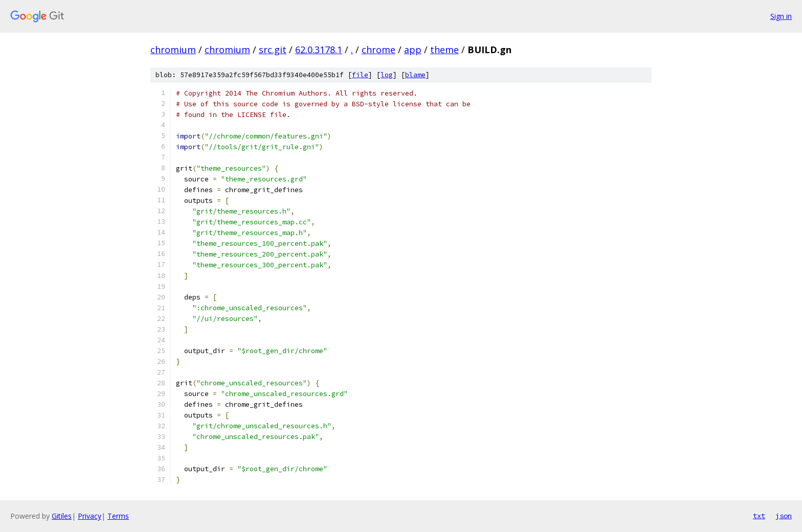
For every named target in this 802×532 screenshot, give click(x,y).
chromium (173, 50)
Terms (118, 516)
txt (759, 516)
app (413, 50)
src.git (273, 50)
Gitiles (62, 516)
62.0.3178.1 (319, 50)
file (360, 75)
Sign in (781, 16)
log (387, 75)
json (784, 516)
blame (415, 75)
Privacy (90, 516)
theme (444, 50)
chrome (378, 50)
